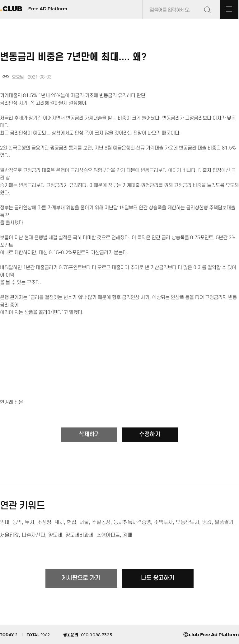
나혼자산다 (33, 535)
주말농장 (101, 522)
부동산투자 (187, 522)
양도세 (55, 535)
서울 (84, 522)
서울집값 (9, 535)
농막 (17, 522)
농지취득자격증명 (132, 522)
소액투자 (163, 522)
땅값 (207, 522)
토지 (30, 522)
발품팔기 (224, 522)
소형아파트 (108, 535)
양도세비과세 (79, 535)
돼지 (59, 522)
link (6, 77)
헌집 (72, 522)
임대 (5, 522)
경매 (128, 535)
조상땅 (44, 522)
